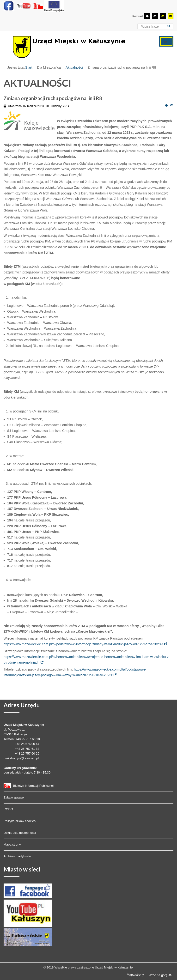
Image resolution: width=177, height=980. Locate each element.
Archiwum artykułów (18, 856)
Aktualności (74, 67)
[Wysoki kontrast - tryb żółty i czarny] (171, 16)
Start (29, 67)
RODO (8, 809)
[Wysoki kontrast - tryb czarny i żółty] (163, 16)
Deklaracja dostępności (20, 833)
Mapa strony (12, 844)
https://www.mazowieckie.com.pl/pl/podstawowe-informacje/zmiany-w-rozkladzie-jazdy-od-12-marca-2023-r (83, 644)
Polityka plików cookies (20, 821)
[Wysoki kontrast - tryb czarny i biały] (155, 16)
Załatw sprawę (14, 797)
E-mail (172, 105)
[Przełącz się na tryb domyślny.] (147, 16)
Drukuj (166, 105)
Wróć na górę (160, 975)
